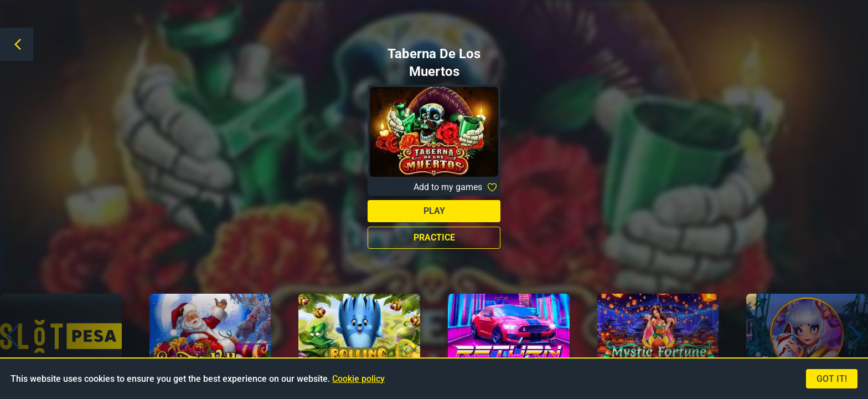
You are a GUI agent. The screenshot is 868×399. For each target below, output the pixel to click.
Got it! (832, 379)
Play (434, 211)
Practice (434, 237)
